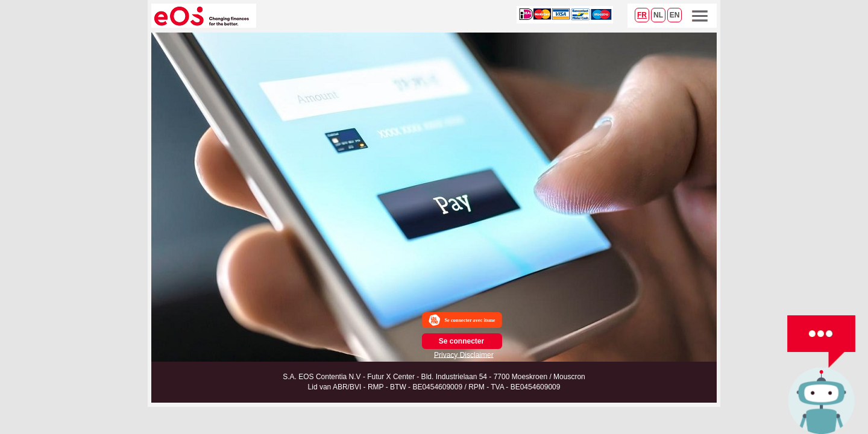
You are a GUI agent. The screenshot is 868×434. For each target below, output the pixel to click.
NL (658, 15)
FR (642, 15)
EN (675, 15)
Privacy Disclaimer (464, 354)
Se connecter (461, 341)
